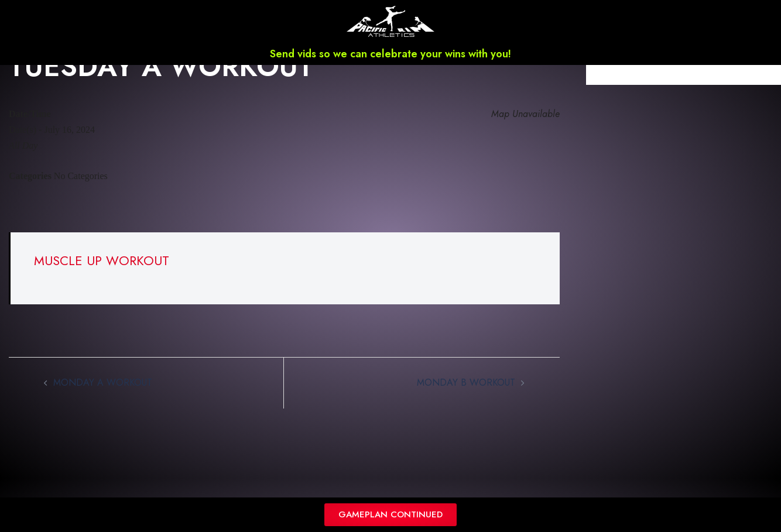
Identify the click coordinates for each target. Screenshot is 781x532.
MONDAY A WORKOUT (103, 398)
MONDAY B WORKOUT (466, 398)
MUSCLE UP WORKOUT (102, 276)
